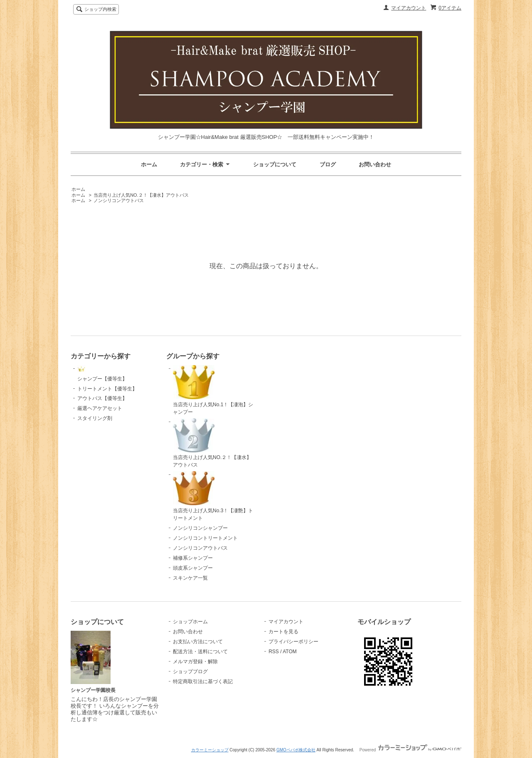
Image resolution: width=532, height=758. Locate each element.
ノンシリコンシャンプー (200, 528)
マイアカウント (409, 8)
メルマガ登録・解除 (195, 662)
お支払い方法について (198, 642)
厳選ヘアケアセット (100, 408)
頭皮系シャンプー (193, 568)
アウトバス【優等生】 (102, 398)
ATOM (290, 652)
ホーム (149, 164)
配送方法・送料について (200, 652)
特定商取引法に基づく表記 (203, 681)
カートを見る (283, 632)
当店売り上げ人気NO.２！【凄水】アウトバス (141, 195)
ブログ (328, 164)
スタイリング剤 (95, 418)
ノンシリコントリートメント (205, 538)
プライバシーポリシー (293, 642)
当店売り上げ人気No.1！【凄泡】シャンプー (213, 390)
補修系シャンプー (193, 558)
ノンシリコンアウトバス (119, 200)
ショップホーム (190, 622)
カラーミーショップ (210, 750)
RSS (274, 652)
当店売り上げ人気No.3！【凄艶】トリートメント (213, 496)
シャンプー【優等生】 (102, 373)
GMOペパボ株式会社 (296, 750)
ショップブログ (190, 672)
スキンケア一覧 (190, 578)
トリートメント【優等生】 (107, 389)
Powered (410, 750)
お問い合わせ (375, 164)
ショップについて (275, 164)
